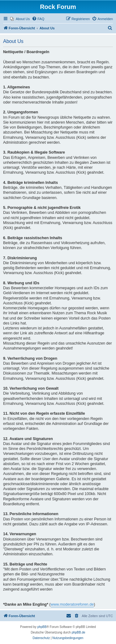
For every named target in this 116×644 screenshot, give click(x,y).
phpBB (42, 627)
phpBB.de (79, 632)
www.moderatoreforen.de (72, 604)
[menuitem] (20, 19)
